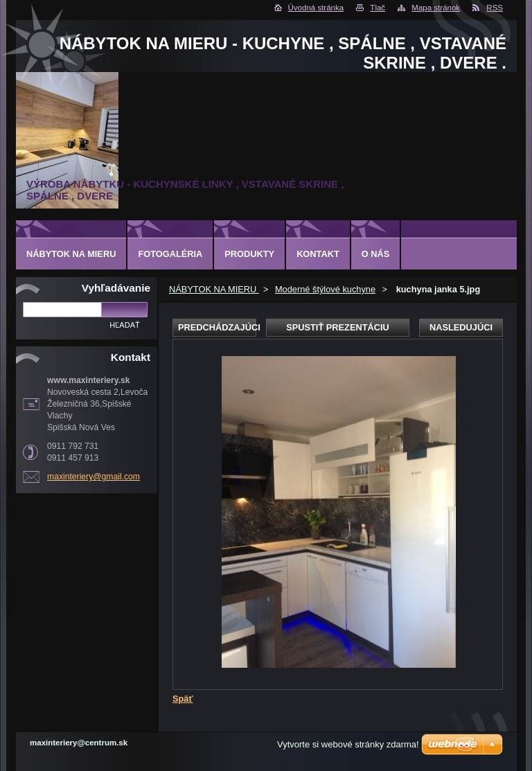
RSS (495, 8)
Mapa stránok (436, 8)
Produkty (249, 254)
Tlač (378, 8)
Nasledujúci (461, 327)
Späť (183, 699)
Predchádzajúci (217, 327)
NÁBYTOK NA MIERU (214, 289)
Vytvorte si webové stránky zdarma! (348, 744)
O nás (376, 254)
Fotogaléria (170, 254)
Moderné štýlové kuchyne (325, 289)
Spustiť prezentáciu (338, 327)
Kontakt (318, 254)
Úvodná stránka (316, 8)
